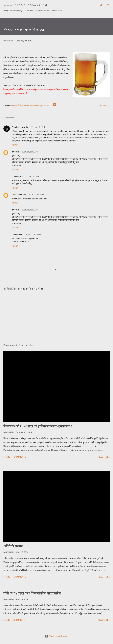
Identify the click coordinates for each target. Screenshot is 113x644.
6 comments (19, 457)
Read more (104, 457)
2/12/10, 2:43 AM (36, 195)
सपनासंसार (16, 152)
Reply (15, 145)
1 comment (19, 620)
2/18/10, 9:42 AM (30, 210)
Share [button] (103, 105)
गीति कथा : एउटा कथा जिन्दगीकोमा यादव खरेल (32, 593)
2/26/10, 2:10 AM (33, 234)
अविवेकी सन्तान (13, 546)
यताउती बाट (34, 105)
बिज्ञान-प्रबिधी (16, 105)
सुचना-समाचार (45, 105)
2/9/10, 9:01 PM (38, 127)
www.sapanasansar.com (25, 5)
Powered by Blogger (56, 636)
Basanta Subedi (19, 195)
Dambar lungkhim (20, 127)
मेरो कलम (26, 105)
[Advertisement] (56, 315)
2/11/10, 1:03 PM (31, 176)
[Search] (101, 5)
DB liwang (17, 176)
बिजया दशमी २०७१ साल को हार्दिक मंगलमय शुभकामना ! (38, 426)
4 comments (19, 577)
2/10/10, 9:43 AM (30, 152)
